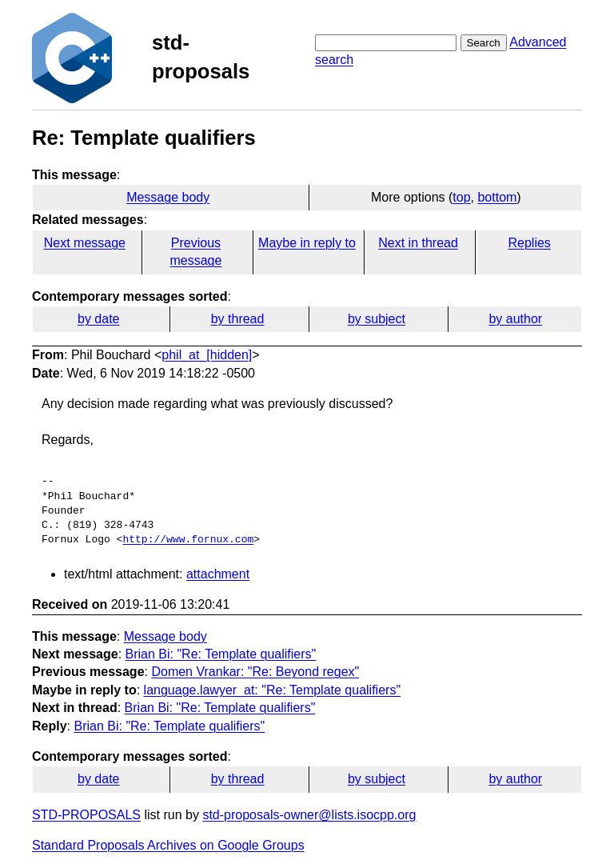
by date (98, 319)
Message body (168, 197)
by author (515, 319)
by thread (238, 319)
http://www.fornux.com (188, 540)
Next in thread (418, 243)
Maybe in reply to (307, 243)
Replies (529, 243)
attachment (218, 574)
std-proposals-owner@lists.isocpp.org (309, 815)
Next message (85, 243)
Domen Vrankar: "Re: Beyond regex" (255, 672)
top (461, 197)
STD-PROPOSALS (86, 815)
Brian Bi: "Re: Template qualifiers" (221, 654)
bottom (497, 197)
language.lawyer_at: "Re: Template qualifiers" (272, 690)
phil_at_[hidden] (207, 355)
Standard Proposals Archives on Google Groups (168, 845)
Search (484, 43)
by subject (377, 319)
